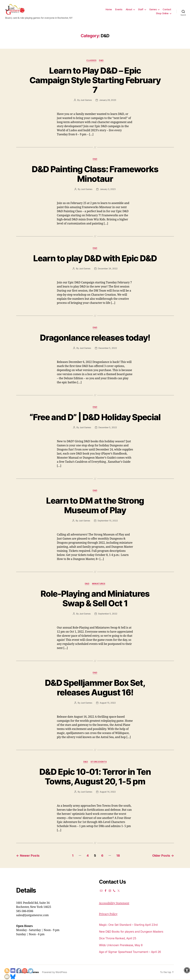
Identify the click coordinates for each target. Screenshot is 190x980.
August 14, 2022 (108, 792)
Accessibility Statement (114, 904)
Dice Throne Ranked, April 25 (118, 939)
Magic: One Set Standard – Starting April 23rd (128, 925)
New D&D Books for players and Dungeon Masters (131, 932)
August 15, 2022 (108, 703)
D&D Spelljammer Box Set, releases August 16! (95, 688)
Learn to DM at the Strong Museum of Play (95, 506)
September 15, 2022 (108, 521)
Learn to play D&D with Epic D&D (95, 259)
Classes (91, 61)
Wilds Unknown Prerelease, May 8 (121, 946)
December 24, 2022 (108, 269)
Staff (141, 10)
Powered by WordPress (55, 973)
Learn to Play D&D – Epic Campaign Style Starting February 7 (95, 80)
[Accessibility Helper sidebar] (187, 970)
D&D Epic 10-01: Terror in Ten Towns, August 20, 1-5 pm (95, 777)
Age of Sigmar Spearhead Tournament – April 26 (130, 952)
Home (109, 10)
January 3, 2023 (108, 190)
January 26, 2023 (108, 101)
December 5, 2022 (108, 348)
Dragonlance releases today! (95, 338)
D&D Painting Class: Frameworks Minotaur (95, 174)
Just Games (86, 101)
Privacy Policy (108, 915)
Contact (167, 10)
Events (119, 10)
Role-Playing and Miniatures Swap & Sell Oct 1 (95, 599)
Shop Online (162, 14)
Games (153, 10)
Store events (99, 762)
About (129, 10)
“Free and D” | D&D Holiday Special (95, 417)
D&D (101, 61)
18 (118, 856)
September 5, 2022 (108, 614)
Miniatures (99, 584)
